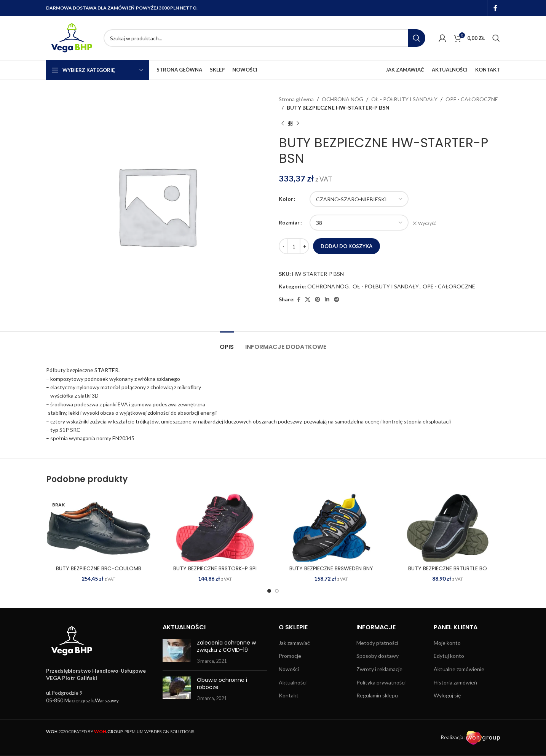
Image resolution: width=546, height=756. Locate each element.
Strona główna (296, 99)
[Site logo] (71, 37)
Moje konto (447, 643)
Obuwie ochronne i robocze (222, 684)
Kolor (286, 199)
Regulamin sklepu (377, 695)
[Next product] (298, 124)
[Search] (264, 38)
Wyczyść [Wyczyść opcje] (427, 223)
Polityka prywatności (381, 682)
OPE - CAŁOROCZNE (472, 99)
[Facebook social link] (496, 8)
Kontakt (289, 695)
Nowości (289, 669)
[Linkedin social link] (327, 300)
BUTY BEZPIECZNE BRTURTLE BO (448, 568)
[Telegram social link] (337, 300)
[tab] (227, 343)
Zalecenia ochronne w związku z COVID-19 (226, 646)
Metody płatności (377, 643)
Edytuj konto (449, 656)
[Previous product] (283, 124)
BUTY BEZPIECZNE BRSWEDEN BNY (331, 568)
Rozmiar (289, 222)
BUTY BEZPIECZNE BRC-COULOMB (99, 568)
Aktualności (293, 682)
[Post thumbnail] (177, 652)
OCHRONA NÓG (342, 99)
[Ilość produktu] (294, 246)
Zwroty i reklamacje (379, 669)
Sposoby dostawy (378, 656)
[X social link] (308, 300)
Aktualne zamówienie (459, 669)
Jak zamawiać (294, 643)
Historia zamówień (455, 682)
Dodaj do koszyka (346, 246)
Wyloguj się (447, 695)
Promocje (290, 656)
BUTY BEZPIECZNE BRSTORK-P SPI (215, 568)
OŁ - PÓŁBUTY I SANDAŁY (404, 99)
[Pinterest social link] (318, 300)
